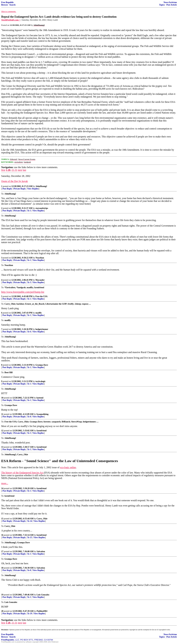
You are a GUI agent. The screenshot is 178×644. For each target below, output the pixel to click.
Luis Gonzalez (43, 595)
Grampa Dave (42, 365)
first (3, 170)
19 (2, 595)
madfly (39, 313)
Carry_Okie (42, 519)
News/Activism (170, 2)
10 (2, 398)
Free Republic (8, 2)
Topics (162, 5)
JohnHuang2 (41, 186)
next (20, 170)
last (24, 170)
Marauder (40, 280)
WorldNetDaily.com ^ (11, 20)
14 (2, 488)
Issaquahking (43, 414)
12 (2, 431)
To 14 (30, 521)
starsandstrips (42, 208)
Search (12, 5)
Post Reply (7, 189)
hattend (40, 398)
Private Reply (20, 189)
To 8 (29, 417)
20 (2, 611)
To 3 (29, 282)
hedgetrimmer (42, 329)
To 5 (29, 433)
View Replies (33, 189)
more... (5, 483)
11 (2, 414)
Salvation (41, 551)
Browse (5, 5)
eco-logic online (68, 467)
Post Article (172, 5)
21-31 (14, 170)
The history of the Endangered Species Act (23, 473)
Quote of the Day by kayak (15, 181)
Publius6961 (42, 611)
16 (2, 535)
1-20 (8, 170)
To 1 (29, 211)
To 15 (30, 537)
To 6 (29, 332)
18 (2, 568)
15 (2, 519)
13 (2, 447)
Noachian (40, 258)
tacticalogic (41, 381)
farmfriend (41, 431)
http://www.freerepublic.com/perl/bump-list (23, 292)
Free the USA (41, 296)
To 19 (30, 614)
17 (2, 551)
